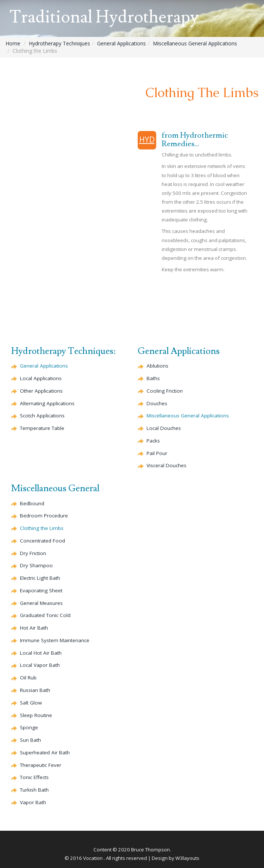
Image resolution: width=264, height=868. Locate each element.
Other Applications (41, 391)
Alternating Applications (47, 403)
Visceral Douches (167, 465)
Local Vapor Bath (40, 665)
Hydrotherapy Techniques (59, 43)
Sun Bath (30, 740)
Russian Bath (35, 690)
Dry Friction (33, 553)
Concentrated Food (42, 541)
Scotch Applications (42, 416)
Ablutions (157, 366)
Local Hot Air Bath (41, 653)
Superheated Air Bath (45, 752)
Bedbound (32, 503)
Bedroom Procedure (44, 516)
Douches (157, 403)
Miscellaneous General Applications (195, 43)
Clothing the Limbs (42, 528)
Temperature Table (42, 428)
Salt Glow (31, 703)
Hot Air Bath (34, 628)
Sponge (29, 727)
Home (13, 43)
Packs (153, 441)
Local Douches (164, 428)
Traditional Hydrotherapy (104, 17)
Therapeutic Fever (41, 765)
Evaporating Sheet (41, 590)
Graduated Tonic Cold (45, 615)
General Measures (41, 603)
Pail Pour (157, 453)
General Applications (121, 43)
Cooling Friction (165, 391)
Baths (153, 378)
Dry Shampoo (36, 565)
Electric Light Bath (40, 578)
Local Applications (41, 378)
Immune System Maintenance (55, 640)
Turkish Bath (34, 790)
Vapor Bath (33, 802)
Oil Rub (28, 678)
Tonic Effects (34, 777)
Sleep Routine (36, 715)
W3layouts (187, 858)
